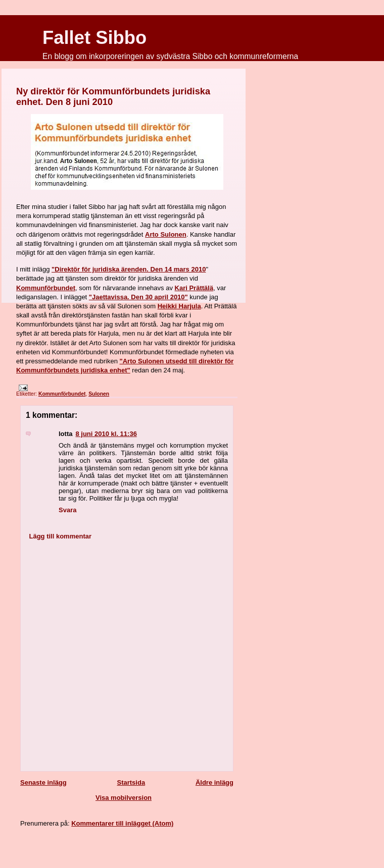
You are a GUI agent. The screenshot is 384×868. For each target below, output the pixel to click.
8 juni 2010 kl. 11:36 (106, 434)
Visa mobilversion (124, 798)
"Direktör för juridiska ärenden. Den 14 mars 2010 (129, 269)
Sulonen (99, 394)
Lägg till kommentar (61, 536)
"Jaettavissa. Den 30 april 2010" (138, 297)
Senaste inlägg (43, 782)
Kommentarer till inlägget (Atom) (122, 823)
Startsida (131, 782)
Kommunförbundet (46, 288)
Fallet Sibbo (94, 38)
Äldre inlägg (214, 782)
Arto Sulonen (166, 234)
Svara (67, 510)
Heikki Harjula (179, 306)
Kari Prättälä (194, 288)
